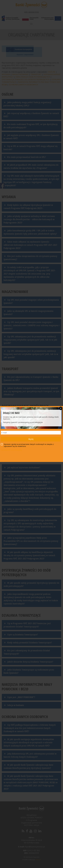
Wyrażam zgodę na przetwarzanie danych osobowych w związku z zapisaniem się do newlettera (27, 445)
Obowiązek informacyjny (11, 450)
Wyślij (31, 439)
